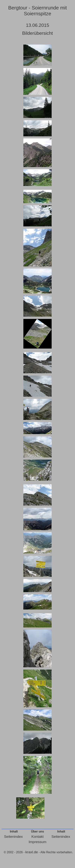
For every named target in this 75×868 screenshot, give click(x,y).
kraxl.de (32, 852)
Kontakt (37, 837)
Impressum (37, 842)
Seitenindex (13, 837)
